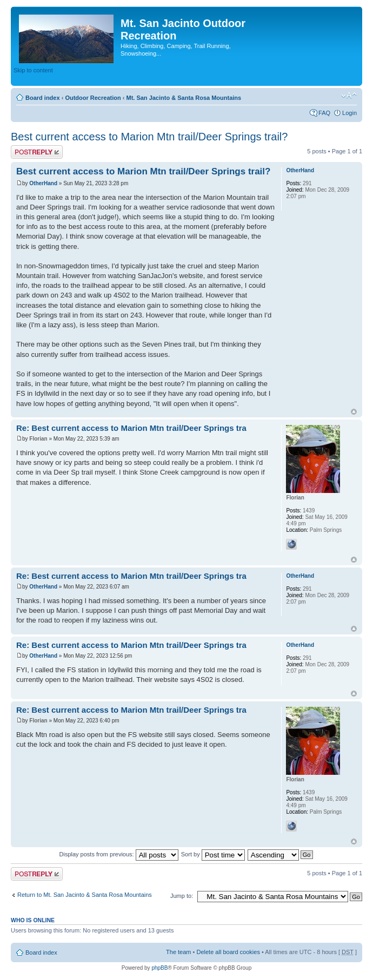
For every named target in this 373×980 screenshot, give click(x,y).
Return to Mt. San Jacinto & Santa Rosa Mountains (85, 895)
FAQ (324, 113)
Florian (38, 439)
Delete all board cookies (228, 952)
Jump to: (182, 896)
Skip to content (33, 70)
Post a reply (37, 152)
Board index (43, 98)
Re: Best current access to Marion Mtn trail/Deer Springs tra (131, 428)
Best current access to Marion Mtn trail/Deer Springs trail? (149, 137)
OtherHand (43, 183)
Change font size (349, 96)
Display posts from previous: (119, 854)
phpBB (159, 968)
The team (178, 952)
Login (349, 113)
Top (354, 412)
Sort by (213, 854)
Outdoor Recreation (93, 98)
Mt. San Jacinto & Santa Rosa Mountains (184, 98)
